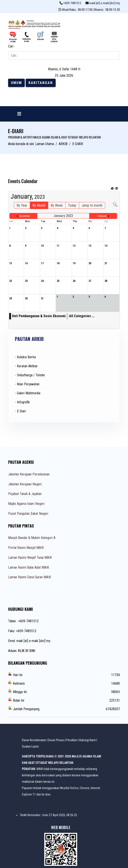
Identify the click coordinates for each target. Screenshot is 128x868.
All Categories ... (82, 316)
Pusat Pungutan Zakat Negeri (28, 514)
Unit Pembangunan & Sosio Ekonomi (39, 316)
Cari (11, 46)
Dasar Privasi (56, 740)
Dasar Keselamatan (34, 740)
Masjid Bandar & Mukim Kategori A (32, 538)
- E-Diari (20, 411)
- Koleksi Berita (25, 357)
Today (72, 205)
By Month (39, 205)
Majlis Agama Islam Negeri (26, 504)
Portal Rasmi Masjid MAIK (26, 548)
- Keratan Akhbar (26, 366)
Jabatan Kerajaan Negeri (25, 484)
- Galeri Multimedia (28, 393)
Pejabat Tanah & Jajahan (25, 494)
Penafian (72, 740)
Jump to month (92, 205)
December (25, 216)
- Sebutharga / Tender (30, 375)
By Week (57, 205)
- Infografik (22, 402)
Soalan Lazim (30, 746)
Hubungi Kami (87, 740)
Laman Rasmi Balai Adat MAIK (29, 567)
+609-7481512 (72, 3)
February (102, 216)
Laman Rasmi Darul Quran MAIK (30, 577)
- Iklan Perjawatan (27, 384)
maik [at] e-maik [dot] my (105, 3)
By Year (22, 205)
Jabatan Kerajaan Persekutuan (29, 474)
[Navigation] (19, 114)
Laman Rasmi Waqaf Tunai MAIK (30, 558)
